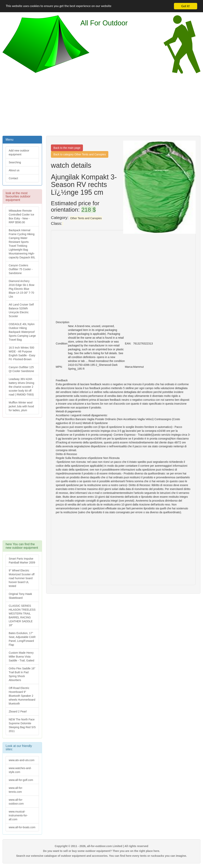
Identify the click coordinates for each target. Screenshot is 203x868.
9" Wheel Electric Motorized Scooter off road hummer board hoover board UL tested (22, 578)
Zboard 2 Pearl (18, 711)
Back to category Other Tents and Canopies (80, 154)
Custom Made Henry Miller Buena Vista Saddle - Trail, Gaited (22, 657)
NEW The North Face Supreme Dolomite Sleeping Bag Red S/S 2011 (22, 725)
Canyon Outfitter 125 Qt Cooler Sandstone (21, 369)
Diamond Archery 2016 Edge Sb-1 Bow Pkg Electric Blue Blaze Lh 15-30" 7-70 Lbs (22, 289)
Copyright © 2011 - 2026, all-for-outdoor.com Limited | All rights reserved (102, 846)
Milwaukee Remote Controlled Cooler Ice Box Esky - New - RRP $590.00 (22, 216)
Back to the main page (67, 148)
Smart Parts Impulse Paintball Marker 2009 (22, 561)
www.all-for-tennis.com (16, 790)
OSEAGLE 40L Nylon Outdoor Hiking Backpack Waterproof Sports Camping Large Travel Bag (22, 332)
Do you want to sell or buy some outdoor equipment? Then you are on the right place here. (101, 851)
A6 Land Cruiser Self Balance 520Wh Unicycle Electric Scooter (21, 310)
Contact (13, 178)
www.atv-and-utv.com (22, 760)
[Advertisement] (102, 104)
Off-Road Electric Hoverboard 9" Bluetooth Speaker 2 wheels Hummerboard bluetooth (22, 696)
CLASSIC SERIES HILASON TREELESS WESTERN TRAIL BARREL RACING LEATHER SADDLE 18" (22, 615)
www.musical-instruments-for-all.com (18, 815)
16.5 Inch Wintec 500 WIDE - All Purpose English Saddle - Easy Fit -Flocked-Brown (22, 353)
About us (14, 170)
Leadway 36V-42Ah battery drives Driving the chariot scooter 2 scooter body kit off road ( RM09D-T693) (22, 387)
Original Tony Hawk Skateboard (20, 596)
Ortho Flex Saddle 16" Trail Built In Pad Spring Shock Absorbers (22, 674)
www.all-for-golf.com (21, 780)
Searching (15, 162)
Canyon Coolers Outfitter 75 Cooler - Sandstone (21, 269)
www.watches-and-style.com (20, 770)
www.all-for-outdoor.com (16, 802)
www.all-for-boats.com (22, 827)
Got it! (186, 6)
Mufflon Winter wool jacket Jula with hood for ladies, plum (21, 406)
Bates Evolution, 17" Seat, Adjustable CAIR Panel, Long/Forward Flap (22, 639)
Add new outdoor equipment (19, 152)
